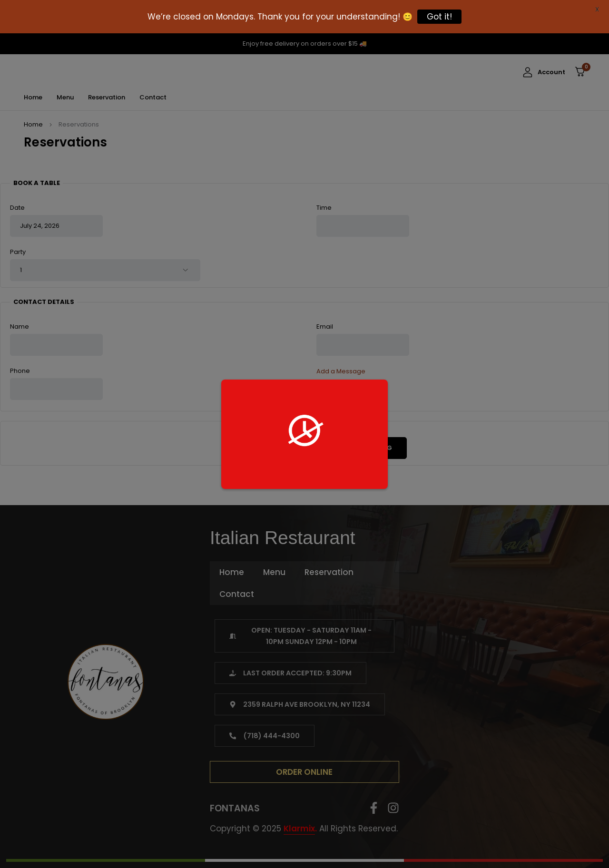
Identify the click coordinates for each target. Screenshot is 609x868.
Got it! (439, 17)
